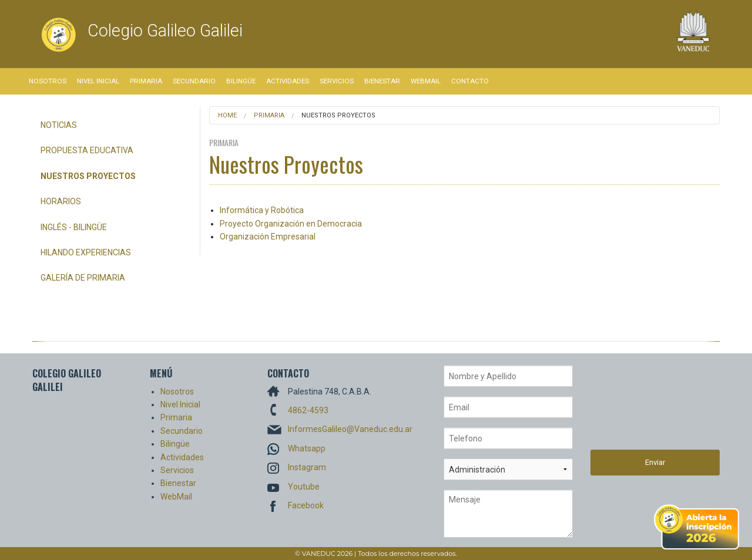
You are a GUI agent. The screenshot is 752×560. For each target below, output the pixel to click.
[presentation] (639, 407)
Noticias (59, 125)
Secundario (194, 81)
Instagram (307, 467)
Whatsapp (307, 448)
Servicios (337, 81)
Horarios (61, 201)
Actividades (288, 81)
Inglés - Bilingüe (74, 227)
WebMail (426, 81)
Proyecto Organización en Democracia (291, 224)
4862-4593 (308, 410)
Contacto (470, 81)
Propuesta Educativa (87, 150)
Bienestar (382, 81)
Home (227, 115)
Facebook (306, 505)
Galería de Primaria (83, 278)
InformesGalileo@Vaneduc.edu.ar (350, 429)
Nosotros (48, 81)
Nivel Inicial (98, 81)
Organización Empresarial (268, 237)
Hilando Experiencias (86, 252)
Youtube (304, 487)
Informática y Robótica (262, 210)
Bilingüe (241, 81)
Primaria (146, 81)
